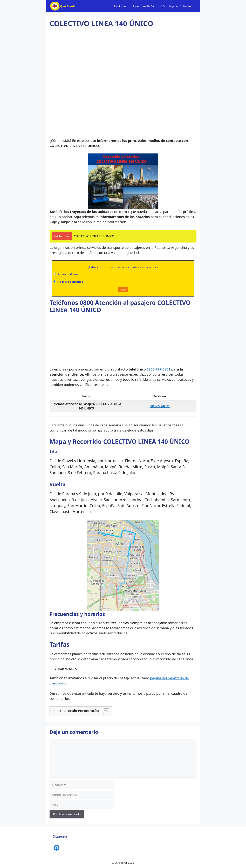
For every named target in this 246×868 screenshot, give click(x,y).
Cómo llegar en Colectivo (179, 6)
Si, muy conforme (68, 274)
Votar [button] (123, 290)
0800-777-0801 (159, 369)
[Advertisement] (123, 59)
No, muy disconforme (70, 282)
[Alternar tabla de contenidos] (104, 711)
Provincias (123, 6)
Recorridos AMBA (146, 6)
